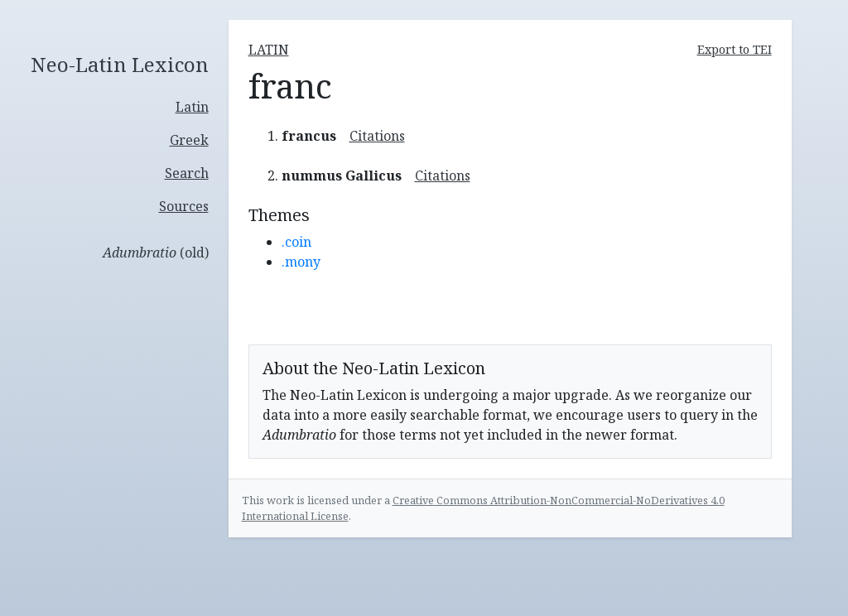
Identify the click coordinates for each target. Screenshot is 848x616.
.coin (296, 242)
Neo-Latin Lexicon (120, 65)
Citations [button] (377, 136)
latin (269, 50)
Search (187, 173)
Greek (189, 140)
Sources (184, 206)
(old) (156, 253)
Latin (192, 107)
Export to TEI (735, 49)
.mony (301, 262)
